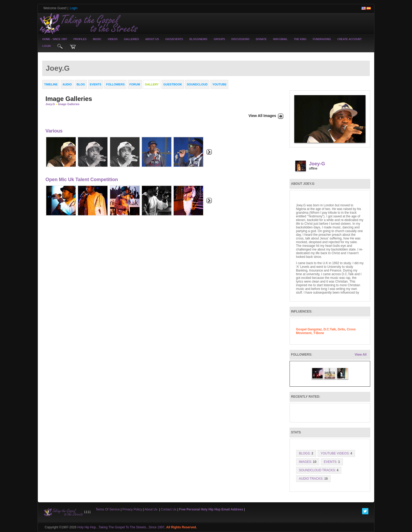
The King (300, 39)
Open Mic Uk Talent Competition (82, 180)
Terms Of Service (108, 509)
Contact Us (169, 509)
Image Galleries (69, 104)
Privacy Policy (132, 509)
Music (97, 39)
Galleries (132, 39)
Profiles (80, 39)
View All (361, 355)
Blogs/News (198, 39)
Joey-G (317, 164)
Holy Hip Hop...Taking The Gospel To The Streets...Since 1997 (121, 527)
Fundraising (322, 39)
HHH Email (280, 39)
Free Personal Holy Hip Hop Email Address (211, 509)
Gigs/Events (174, 39)
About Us (152, 39)
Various (54, 131)
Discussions (240, 39)
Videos (113, 39)
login (47, 46)
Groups (219, 39)
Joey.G (50, 104)
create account (350, 39)
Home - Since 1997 (55, 39)
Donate (261, 39)
